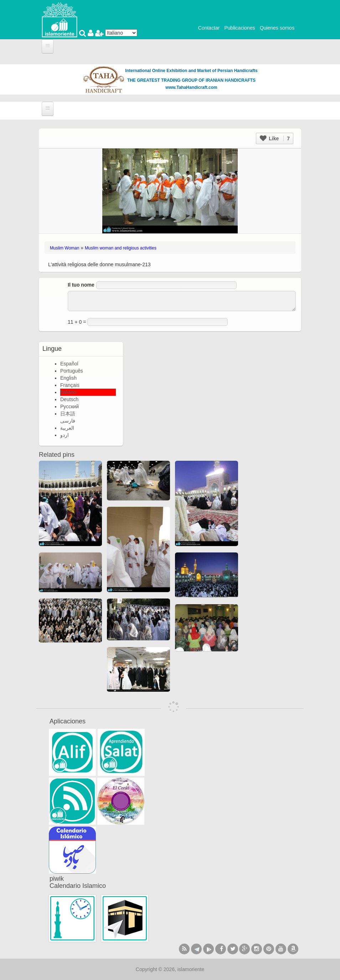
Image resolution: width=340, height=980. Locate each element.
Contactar (209, 28)
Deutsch (69, 399)
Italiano (68, 392)
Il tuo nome (81, 285)
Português (72, 371)
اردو (65, 435)
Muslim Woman (65, 248)
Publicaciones (239, 28)
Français (70, 385)
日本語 (68, 414)
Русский (69, 406)
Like (275, 138)
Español (69, 364)
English (68, 378)
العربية (67, 428)
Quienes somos (277, 28)
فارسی (68, 421)
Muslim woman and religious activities (121, 248)
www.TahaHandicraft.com (191, 87)
